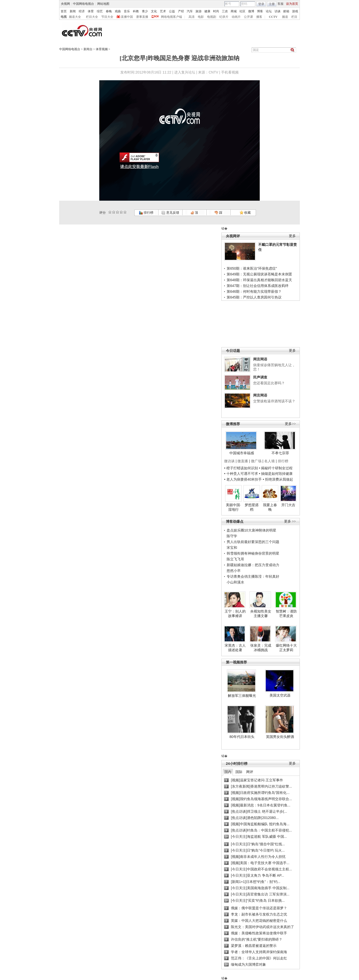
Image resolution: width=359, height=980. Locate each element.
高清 (192, 17)
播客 (259, 17)
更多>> (290, 424)
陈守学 (232, 536)
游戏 (295, 11)
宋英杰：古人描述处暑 (235, 648)
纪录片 (224, 17)
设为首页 (292, 4)
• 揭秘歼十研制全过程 (276, 468)
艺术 (163, 11)
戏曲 (118, 11)
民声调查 (260, 377)
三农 (225, 11)
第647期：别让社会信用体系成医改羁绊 (258, 286)
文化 (154, 11)
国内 (228, 772)
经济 (82, 11)
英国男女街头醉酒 (280, 737)
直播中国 (127, 17)
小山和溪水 (235, 582)
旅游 (199, 11)
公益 (172, 11)
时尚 (216, 11)
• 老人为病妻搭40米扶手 (243, 479)
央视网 (65, 4)
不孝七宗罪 (280, 453)
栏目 (294, 17)
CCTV (273, 17)
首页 (64, 11)
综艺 (100, 11)
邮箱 (286, 11)
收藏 (245, 213)
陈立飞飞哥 (235, 559)
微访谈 (229, 461)
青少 (145, 11)
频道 (285, 17)
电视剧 (212, 17)
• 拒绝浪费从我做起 (278, 479)
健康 (207, 11)
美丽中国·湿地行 (233, 507)
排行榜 (146, 213)
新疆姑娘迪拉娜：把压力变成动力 (253, 565)
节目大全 (107, 17)
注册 (272, 4)
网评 (250, 772)
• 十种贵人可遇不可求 (242, 474)
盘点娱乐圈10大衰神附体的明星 (251, 530)
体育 (91, 11)
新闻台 (88, 49)
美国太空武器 (280, 695)
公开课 (248, 17)
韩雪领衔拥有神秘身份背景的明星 (253, 553)
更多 (292, 236)
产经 (181, 11)
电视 (64, 17)
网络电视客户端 (171, 17)
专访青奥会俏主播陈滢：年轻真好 (253, 576)
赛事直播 (142, 17)
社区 (242, 11)
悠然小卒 (234, 571)
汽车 (190, 11)
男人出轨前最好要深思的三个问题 (253, 542)
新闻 (73, 11)
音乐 (127, 11)
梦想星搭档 (252, 507)
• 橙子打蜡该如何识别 (241, 468)
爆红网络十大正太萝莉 (286, 648)
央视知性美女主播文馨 (261, 614)
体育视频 (102, 49)
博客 (260, 11)
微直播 (243, 461)
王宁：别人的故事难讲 (235, 614)
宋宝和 (232, 548)
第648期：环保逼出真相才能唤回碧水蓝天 (259, 280)
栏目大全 (92, 17)
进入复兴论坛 (185, 72)
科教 (136, 11)
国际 (239, 772)
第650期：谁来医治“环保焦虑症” (252, 268)
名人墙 (270, 461)
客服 (281, 4)
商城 (234, 11)
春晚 (109, 11)
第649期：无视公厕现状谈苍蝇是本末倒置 (259, 274)
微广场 (256, 461)
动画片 (236, 17)
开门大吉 (288, 505)
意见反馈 (170, 213)
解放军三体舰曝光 (242, 696)
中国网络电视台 (83, 4)
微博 (251, 11)
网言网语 (260, 359)
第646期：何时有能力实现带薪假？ (254, 291)
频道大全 (75, 17)
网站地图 (103, 4)
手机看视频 (230, 72)
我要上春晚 (270, 507)
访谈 (278, 11)
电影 (201, 17)
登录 (261, 4)
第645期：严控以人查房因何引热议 (254, 297)
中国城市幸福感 (242, 453)
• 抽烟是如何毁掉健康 (276, 474)
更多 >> (290, 521)
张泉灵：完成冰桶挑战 (261, 648)
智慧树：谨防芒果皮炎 (286, 614)
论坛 (269, 11)
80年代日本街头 (242, 737)
